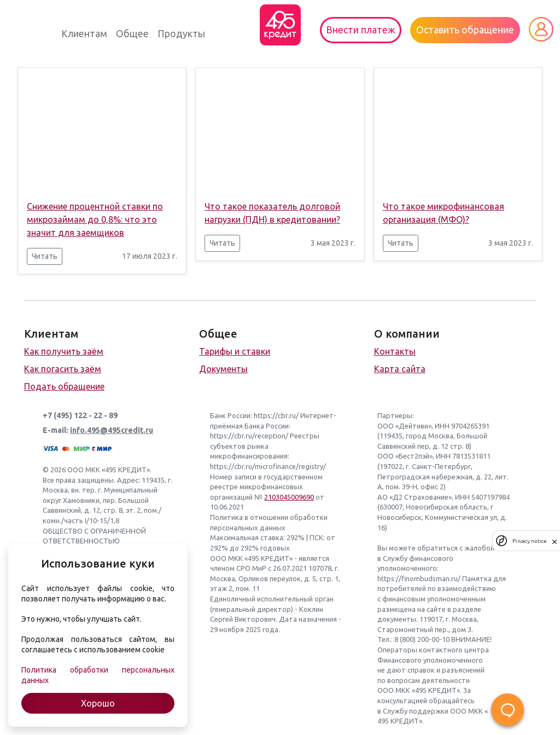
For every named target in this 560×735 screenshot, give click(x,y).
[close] (555, 541)
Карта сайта (400, 369)
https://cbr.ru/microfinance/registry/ (268, 466)
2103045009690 (289, 497)
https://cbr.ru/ (276, 415)
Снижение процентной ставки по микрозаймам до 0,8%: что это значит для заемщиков (95, 219)
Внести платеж (361, 30)
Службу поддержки (416, 711)
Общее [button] (132, 34)
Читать (45, 256)
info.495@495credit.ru (112, 430)
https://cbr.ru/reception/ (249, 436)
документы (397, 619)
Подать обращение (64, 386)
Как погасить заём (63, 369)
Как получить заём (64, 351)
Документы (223, 369)
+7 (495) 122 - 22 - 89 (80, 415)
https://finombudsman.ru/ (419, 578)
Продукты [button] (181, 34)
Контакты (395, 351)
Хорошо (98, 703)
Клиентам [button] (84, 34)
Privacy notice (529, 541)
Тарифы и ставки (235, 351)
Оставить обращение (465, 30)
